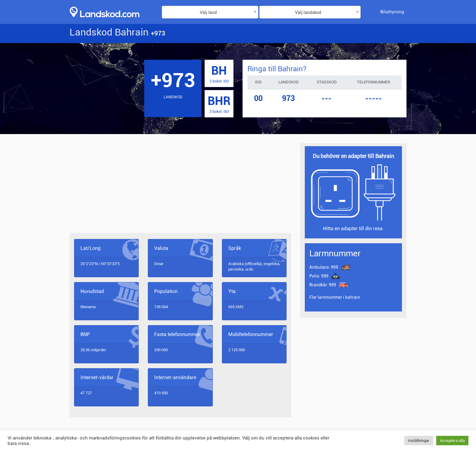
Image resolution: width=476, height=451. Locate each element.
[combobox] (210, 12)
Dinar (159, 264)
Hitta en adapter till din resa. (353, 229)
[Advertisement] (180, 188)
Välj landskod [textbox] (308, 12)
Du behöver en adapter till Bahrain (353, 156)
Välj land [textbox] (208, 12)
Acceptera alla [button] (452, 441)
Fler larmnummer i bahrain (335, 297)
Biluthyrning (392, 12)
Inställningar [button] (419, 441)
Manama (88, 307)
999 (324, 268)
